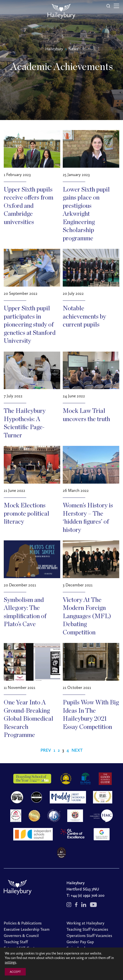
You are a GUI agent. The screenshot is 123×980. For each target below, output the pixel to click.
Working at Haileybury (85, 923)
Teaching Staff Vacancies (87, 929)
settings (10, 962)
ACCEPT (15, 972)
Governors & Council (21, 936)
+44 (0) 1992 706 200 (88, 895)
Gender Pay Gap (80, 942)
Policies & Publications (23, 923)
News (73, 49)
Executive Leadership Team (27, 929)
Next (77, 750)
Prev (46, 750)
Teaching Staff (16, 942)
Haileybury (54, 49)
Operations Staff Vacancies (89, 936)
